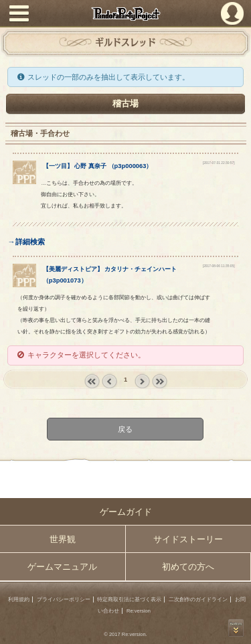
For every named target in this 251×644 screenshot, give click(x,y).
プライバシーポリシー (64, 599)
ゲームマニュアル (62, 567)
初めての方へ (188, 567)
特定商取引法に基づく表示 (129, 599)
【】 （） (98, 166)
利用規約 (19, 599)
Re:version (139, 611)
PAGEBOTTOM (236, 628)
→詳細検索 (26, 242)
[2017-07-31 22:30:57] (219, 163)
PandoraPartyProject (125, 14)
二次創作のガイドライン (198, 599)
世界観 (63, 539)
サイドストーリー (188, 539)
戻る (126, 428)
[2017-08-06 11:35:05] (219, 266)
